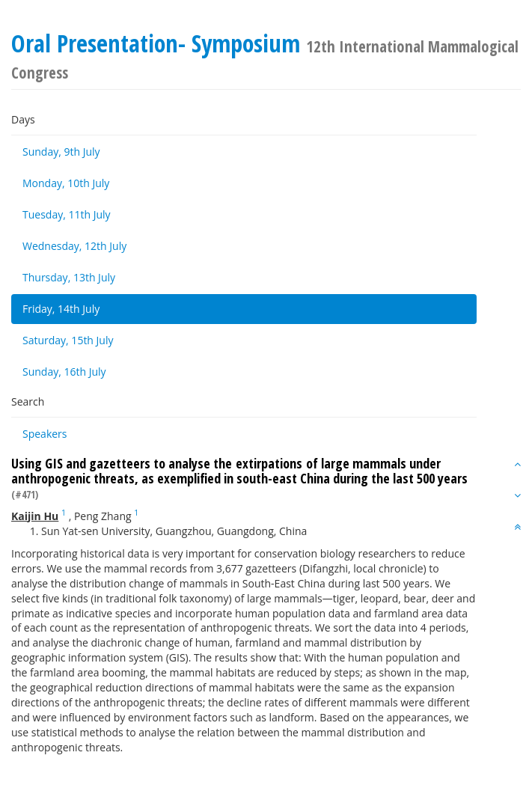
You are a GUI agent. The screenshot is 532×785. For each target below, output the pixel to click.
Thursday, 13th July (69, 277)
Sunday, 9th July (61, 152)
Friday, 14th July (61, 309)
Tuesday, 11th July (67, 214)
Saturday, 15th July (68, 340)
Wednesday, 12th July (74, 246)
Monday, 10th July (66, 183)
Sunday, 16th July (64, 372)
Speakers (45, 434)
